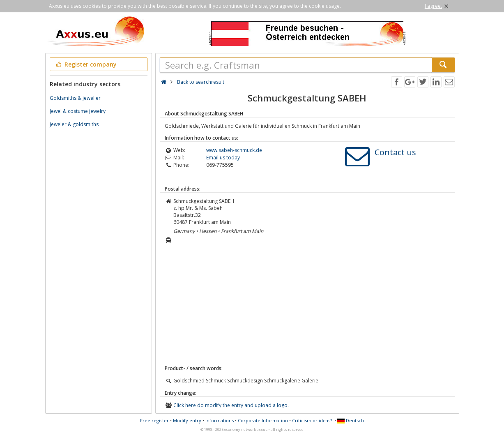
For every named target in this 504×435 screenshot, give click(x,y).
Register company (86, 64)
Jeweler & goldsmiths (74, 124)
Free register (154, 420)
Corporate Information (263, 420)
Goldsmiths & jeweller (75, 98)
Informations (220, 420)
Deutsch (351, 420)
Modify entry (187, 420)
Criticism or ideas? (312, 420)
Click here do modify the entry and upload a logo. (231, 405)
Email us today (223, 158)
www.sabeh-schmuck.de (234, 150)
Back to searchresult (201, 82)
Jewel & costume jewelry (78, 111)
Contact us (395, 152)
